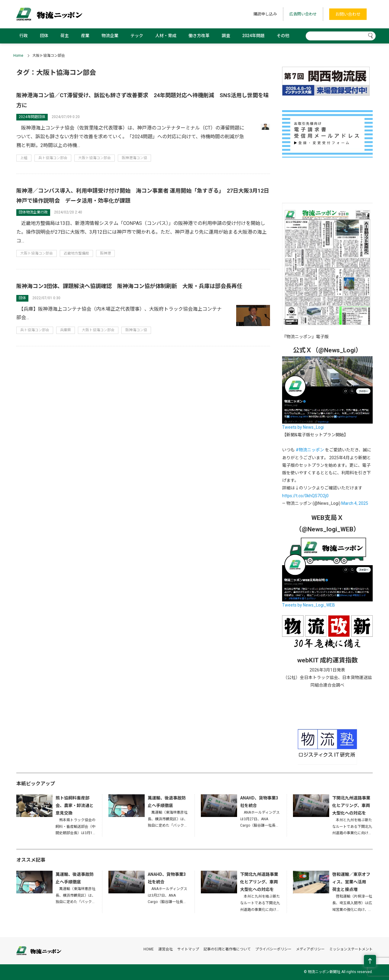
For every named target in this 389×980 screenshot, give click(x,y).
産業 (85, 36)
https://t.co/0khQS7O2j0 (305, 496)
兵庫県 (66, 330)
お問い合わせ (348, 14)
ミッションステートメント (351, 949)
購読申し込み (265, 14)
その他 (283, 36)
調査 (226, 36)
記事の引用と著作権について (227, 949)
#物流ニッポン (310, 450)
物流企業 (110, 36)
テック (137, 36)
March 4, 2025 (355, 503)
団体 (44, 36)
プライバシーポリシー (273, 949)
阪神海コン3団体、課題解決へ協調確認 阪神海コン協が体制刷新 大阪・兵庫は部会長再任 (129, 286)
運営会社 (166, 949)
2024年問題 (253, 36)
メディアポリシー (310, 949)
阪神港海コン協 (134, 158)
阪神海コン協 (136, 330)
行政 (24, 36)
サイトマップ (188, 949)
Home (18, 56)
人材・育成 (166, 36)
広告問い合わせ (303, 14)
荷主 (65, 36)
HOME (149, 949)
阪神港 (105, 253)
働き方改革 (199, 36)
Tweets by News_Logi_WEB (309, 605)
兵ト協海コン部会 (53, 158)
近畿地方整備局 (76, 253)
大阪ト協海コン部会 (95, 158)
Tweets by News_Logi (303, 427)
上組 (24, 158)
